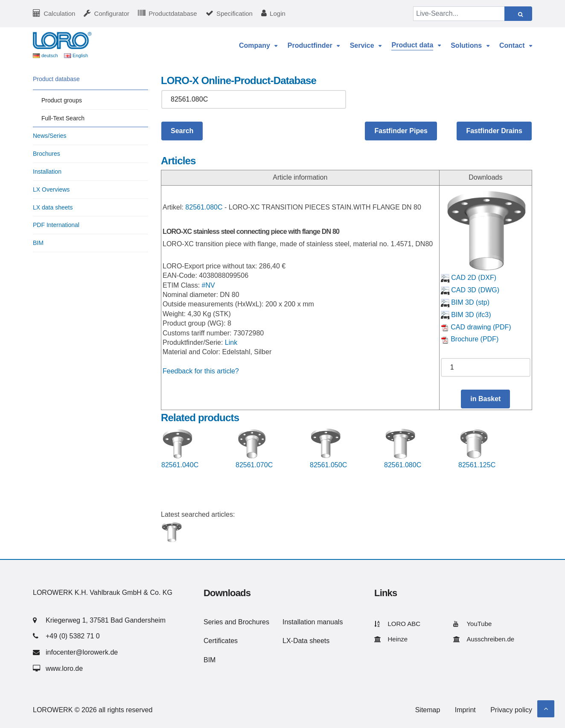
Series (213, 622)
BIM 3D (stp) (465, 302)
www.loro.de (64, 668)
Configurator (112, 13)
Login (278, 13)
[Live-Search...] (459, 14)
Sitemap (428, 710)
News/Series (50, 136)
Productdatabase (173, 13)
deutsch (50, 55)
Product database (56, 79)
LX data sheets (53, 207)
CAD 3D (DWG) (470, 290)
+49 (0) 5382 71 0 (73, 636)
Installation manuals (313, 622)
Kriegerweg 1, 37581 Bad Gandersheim (106, 620)
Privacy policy (511, 710)
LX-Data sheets (306, 641)
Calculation (59, 13)
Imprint (465, 710)
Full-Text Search (63, 118)
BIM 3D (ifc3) (466, 315)
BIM (38, 243)
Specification (234, 13)
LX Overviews (51, 189)
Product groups (62, 100)
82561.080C (204, 207)
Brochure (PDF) (470, 339)
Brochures (47, 154)
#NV (208, 285)
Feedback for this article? (201, 371)
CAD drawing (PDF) (476, 327)
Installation (47, 172)
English (80, 55)
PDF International (56, 225)
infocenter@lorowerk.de (82, 652)
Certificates (221, 641)
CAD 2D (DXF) (469, 278)
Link (231, 342)
